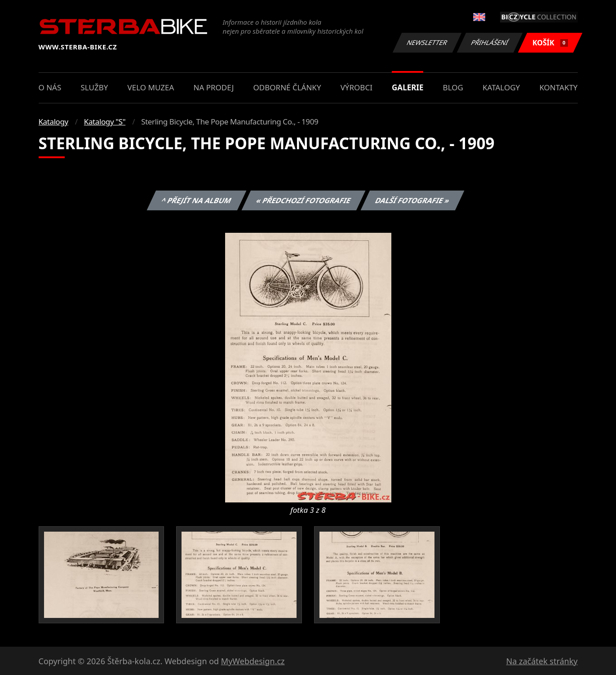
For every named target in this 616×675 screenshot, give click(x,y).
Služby (94, 87)
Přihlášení (490, 42)
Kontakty (558, 87)
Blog (453, 87)
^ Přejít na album (197, 200)
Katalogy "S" (105, 122)
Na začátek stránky (542, 661)
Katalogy (501, 87)
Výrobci (357, 87)
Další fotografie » (413, 200)
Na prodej (214, 87)
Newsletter (427, 42)
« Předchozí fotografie (304, 200)
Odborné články (287, 87)
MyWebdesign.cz (253, 661)
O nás (50, 87)
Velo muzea (151, 87)
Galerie (408, 87)
